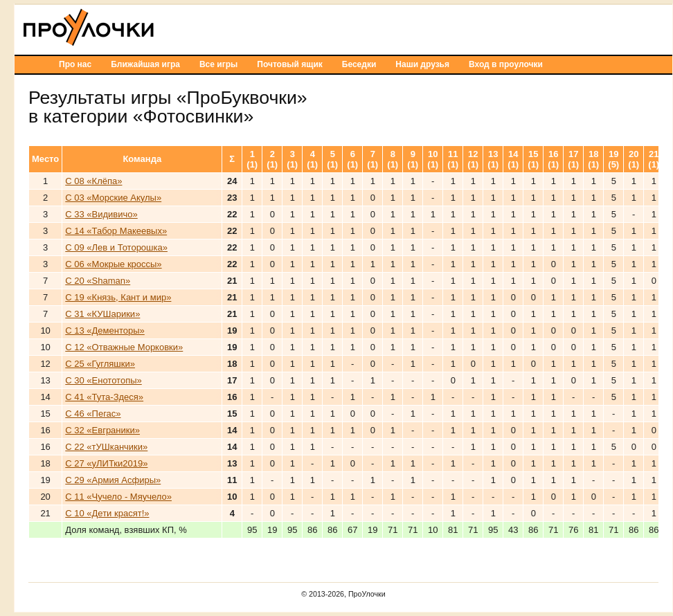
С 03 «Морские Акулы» (113, 198)
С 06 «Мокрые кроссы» (113, 264)
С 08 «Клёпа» (93, 181)
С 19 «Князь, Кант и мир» (118, 297)
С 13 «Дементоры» (105, 330)
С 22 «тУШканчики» (106, 447)
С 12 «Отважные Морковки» (124, 347)
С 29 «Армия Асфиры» (113, 480)
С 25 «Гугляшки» (100, 364)
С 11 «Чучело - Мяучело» (118, 497)
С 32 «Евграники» (102, 430)
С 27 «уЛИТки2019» (106, 463)
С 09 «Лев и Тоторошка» (116, 247)
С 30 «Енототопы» (104, 380)
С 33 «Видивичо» (101, 214)
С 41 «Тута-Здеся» (104, 397)
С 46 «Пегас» (93, 414)
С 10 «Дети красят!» (107, 513)
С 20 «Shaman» (98, 281)
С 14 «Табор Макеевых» (116, 231)
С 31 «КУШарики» (102, 314)
